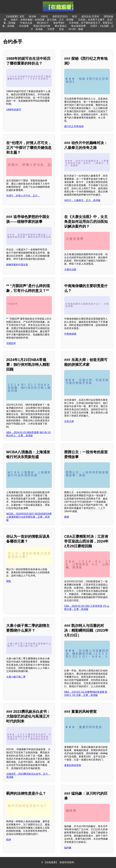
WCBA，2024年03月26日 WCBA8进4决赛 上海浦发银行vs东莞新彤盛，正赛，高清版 (29, 517)
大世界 (51, 29)
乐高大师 (69, 421)
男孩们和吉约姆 (42, 26)
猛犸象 (68, 848)
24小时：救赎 (76, 29)
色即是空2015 (60, 16)
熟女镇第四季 (79, 26)
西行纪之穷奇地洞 (74, 126)
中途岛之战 (26, 23)
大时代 (44, 16)
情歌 (9, 581)
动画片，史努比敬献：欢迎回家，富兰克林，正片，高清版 (42, 20)
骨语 (74, 16)
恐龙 (61, 29)
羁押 (9, 840)
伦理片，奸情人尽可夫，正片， (23, 196)
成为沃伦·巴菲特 (90, 16)
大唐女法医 (70, 269)
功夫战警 (24, 26)
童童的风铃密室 (73, 765)
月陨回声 (11, 343)
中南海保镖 (70, 334)
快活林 (32, 16)
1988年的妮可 (14, 110)
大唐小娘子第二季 (16, 677)
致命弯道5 (59, 23)
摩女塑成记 (61, 26)
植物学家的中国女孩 (17, 265)
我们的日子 (43, 23)
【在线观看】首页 (15, 16)
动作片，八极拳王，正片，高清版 (82, 200)
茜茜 (67, 517)
